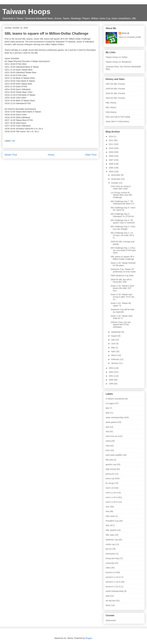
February (115, 359)
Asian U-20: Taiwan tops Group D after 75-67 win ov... (122, 297)
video (108, 568)
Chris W (125, 33)
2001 (111, 376)
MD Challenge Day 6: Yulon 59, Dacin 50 (123, 209)
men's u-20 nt (112, 502)
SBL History (111, 107)
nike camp (110, 516)
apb (107, 413)
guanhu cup (111, 464)
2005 (111, 168)
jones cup (110, 478)
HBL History (111, 103)
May (113, 348)
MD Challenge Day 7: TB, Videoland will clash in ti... (123, 203)
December (116, 175)
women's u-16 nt (113, 577)
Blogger (89, 638)
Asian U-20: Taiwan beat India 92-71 (122, 317)
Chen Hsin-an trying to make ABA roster (121, 188)
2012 (111, 140)
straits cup (110, 544)
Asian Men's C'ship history (117, 121)
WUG (108, 605)
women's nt (111, 572)
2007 (111, 160)
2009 (111, 152)
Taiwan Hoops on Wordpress (119, 62)
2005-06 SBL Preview (115, 89)
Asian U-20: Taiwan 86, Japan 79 (121, 304)
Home (51, 155)
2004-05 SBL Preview (115, 93)
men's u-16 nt (112, 493)
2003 (111, 368)
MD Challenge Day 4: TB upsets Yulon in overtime (123, 221)
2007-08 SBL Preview (115, 84)
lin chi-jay (110, 483)
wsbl (108, 596)
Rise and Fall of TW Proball (118, 117)
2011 (111, 144)
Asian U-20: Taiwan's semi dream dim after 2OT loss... (122, 288)
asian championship (115, 417)
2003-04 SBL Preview (115, 98)
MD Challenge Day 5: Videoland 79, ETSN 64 (122, 215)
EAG (108, 450)
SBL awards (111, 530)
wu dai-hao (111, 601)
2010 (111, 148)
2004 (111, 172)
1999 (111, 384)
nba (107, 511)
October (115, 183)
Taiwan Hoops (26, 12)
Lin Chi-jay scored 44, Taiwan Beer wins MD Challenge (121, 195)
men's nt (109, 488)
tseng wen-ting (112, 558)
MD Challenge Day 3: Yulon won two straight (123, 228)
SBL (13, 141)
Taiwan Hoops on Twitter (117, 57)
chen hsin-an (111, 436)
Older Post (91, 155)
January (115, 363)
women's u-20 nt (113, 587)
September (116, 332)
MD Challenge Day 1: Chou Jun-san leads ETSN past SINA (123, 250)
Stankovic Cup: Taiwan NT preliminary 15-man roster (123, 270)
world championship (115, 591)
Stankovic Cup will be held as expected (122, 311)
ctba (108, 446)
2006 (111, 164)
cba (107, 431)
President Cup (112, 521)
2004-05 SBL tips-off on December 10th (121, 281)
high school (111, 469)
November (116, 179)
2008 (111, 156)
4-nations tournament (115, 399)
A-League (110, 403)
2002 (111, 372)
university (110, 563)
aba (107, 408)
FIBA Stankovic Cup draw (122, 276)
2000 (111, 380)
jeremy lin (110, 474)
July (113, 340)
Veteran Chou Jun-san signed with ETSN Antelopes (121, 325)
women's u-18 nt (113, 582)
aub (107, 427)
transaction (111, 554)
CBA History (111, 112)
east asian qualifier (114, 455)
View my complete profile (130, 37)
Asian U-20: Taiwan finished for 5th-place (123, 264)
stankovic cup (112, 540)
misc (108, 507)
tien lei (109, 549)
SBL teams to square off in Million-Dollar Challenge (122, 258)
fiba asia (109, 460)
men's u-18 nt (112, 497)
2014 (111, 136)
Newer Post (11, 155)
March (114, 355)
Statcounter (111, 620)
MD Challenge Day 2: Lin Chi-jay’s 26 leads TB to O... (122, 235)
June (114, 344)
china (108, 441)
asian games (111, 422)
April (113, 351)
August (114, 336)
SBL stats (110, 535)
